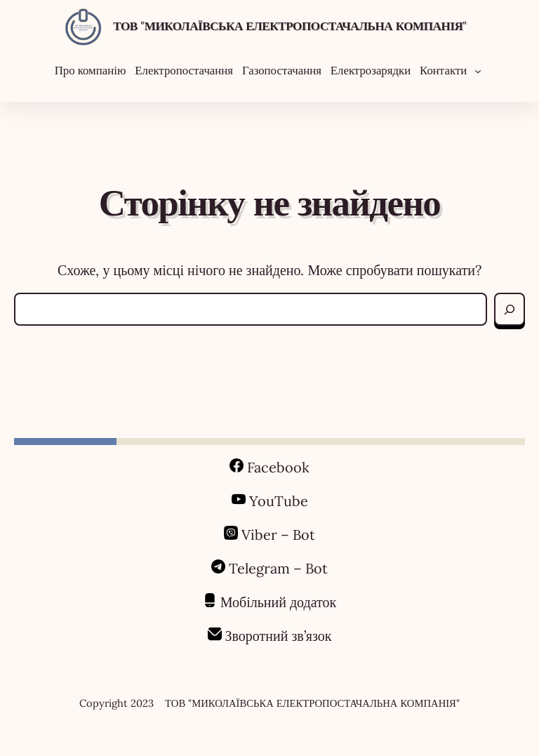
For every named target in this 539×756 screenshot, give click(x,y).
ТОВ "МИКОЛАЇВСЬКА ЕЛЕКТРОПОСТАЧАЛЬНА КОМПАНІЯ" (290, 26)
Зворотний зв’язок (279, 636)
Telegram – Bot (278, 568)
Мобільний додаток (279, 602)
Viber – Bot (277, 535)
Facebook (278, 467)
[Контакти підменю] (478, 70)
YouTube (279, 501)
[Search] (510, 309)
